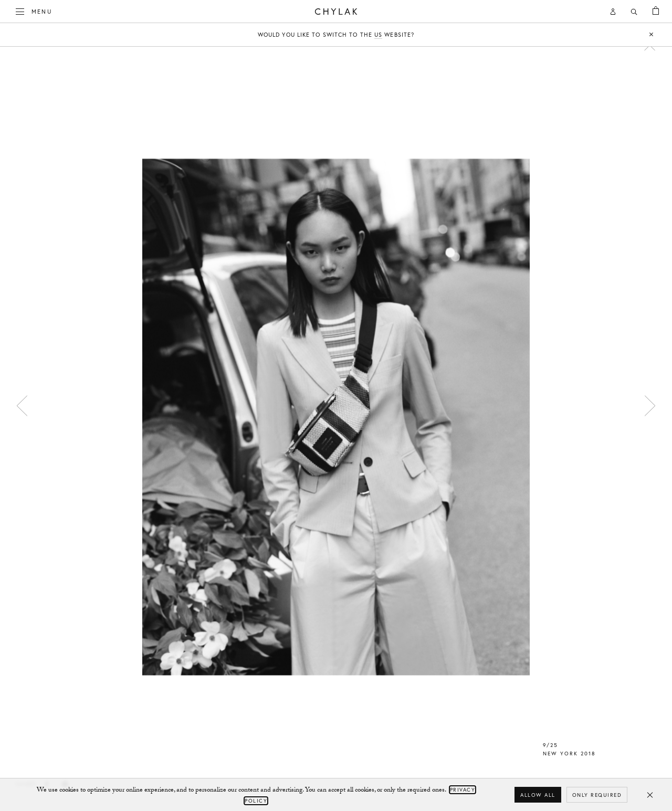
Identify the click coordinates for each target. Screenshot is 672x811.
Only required (597, 795)
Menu (34, 10)
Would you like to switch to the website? (336, 35)
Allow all (538, 795)
